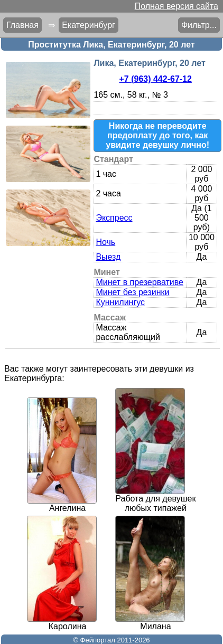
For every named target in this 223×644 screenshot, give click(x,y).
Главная (22, 25)
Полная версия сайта (176, 6)
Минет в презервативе (140, 282)
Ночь (105, 242)
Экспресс (114, 218)
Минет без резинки (132, 292)
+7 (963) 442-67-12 (155, 79)
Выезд (108, 257)
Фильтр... (199, 25)
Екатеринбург (89, 25)
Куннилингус (120, 302)
